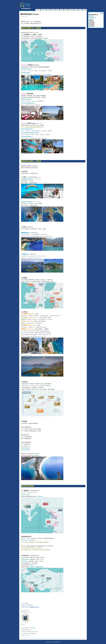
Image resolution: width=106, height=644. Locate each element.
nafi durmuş (30, 337)
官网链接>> (24, 320)
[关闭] (102, 13)
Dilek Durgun (30, 355)
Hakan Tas (43, 337)
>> (26, 69)
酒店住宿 (91, 16)
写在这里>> (34, 628)
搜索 (85, 10)
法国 (53, 10)
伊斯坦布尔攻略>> (26, 448)
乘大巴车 (23, 538)
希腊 (66, 10)
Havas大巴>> (24, 540)
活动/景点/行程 (93, 18)
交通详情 (91, 19)
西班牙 (43, 10)
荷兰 (76, 10)
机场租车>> (40, 496)
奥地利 (71, 10)
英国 (48, 10)
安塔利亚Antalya (25, 559)
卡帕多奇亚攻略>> (26, 450)
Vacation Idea (37, 454)
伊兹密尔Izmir (25, 561)
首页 (80, 10)
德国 (62, 10)
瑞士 (57, 10)
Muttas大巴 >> (33, 540)
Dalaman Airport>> (26, 494)
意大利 (38, 10)
